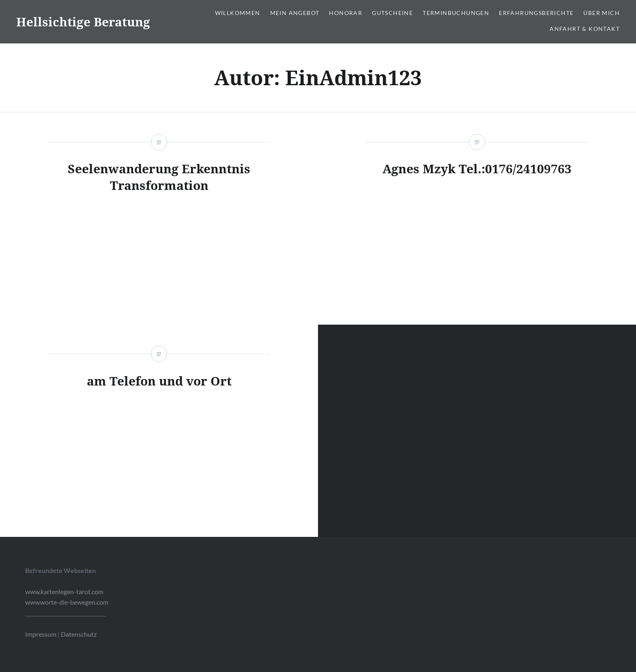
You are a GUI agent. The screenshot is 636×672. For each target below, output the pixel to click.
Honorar (346, 13)
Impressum (41, 634)
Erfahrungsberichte (536, 13)
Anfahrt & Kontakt (585, 29)
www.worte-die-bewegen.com (67, 602)
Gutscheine (392, 13)
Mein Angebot (295, 13)
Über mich (602, 13)
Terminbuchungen (456, 13)
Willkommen (238, 13)
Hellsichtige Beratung (83, 22)
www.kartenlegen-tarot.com (64, 591)
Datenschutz (79, 634)
